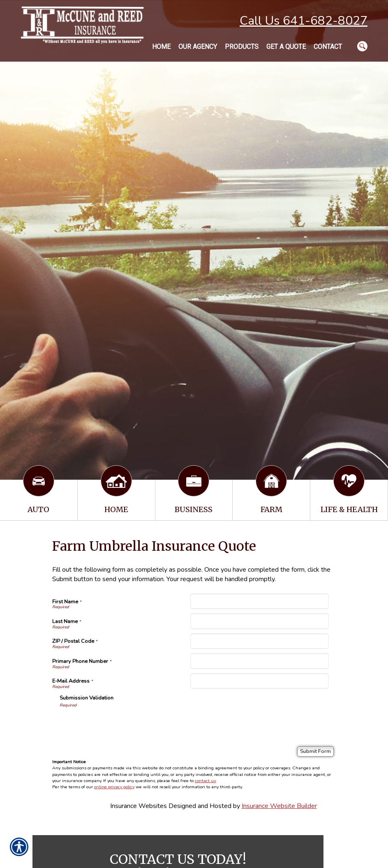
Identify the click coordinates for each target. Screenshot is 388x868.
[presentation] (122, 724)
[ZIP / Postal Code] (259, 641)
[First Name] (259, 601)
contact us (205, 781)
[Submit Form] (315, 751)
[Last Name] (259, 621)
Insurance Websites (139, 806)
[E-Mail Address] (259, 681)
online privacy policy (114, 787)
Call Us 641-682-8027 (304, 21)
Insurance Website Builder (279, 806)
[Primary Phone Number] (259, 661)
